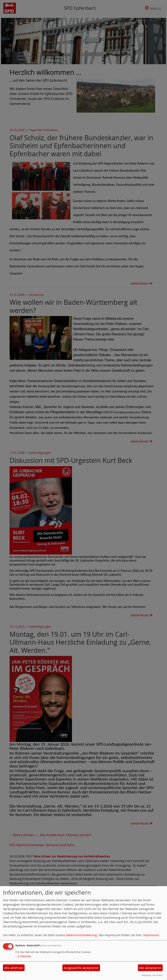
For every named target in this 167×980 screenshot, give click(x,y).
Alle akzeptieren (150, 968)
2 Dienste (23, 956)
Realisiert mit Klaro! (152, 975)
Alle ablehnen (14, 968)
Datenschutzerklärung (81, 935)
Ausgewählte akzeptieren (81, 968)
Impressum (151, 935)
